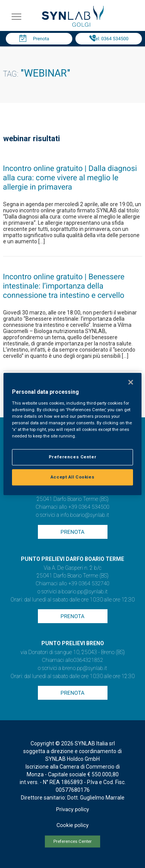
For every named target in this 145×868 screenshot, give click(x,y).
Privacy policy (72, 810)
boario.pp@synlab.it (85, 592)
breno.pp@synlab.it (85, 668)
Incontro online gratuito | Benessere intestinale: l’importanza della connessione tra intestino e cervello (64, 286)
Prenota (41, 39)
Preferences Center (72, 842)
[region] (72, 434)
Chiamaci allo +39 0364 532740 (72, 584)
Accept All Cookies (72, 477)
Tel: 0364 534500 (111, 39)
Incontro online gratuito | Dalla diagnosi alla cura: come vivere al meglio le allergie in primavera (70, 178)
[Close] (131, 382)
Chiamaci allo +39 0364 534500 (72, 507)
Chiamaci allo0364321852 (73, 660)
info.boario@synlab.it (85, 515)
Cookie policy (72, 825)
